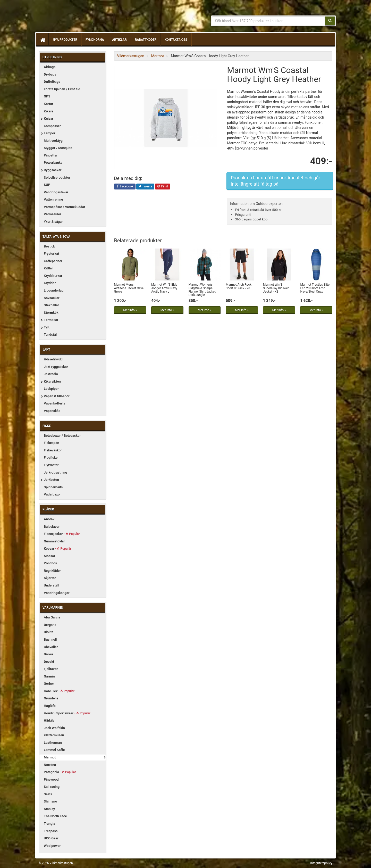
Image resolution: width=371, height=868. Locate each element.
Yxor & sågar (53, 222)
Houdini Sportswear (67, 713)
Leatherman (53, 743)
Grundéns (51, 698)
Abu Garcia (52, 617)
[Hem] (42, 40)
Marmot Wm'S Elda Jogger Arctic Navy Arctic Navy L (164, 288)
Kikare (49, 111)
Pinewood (51, 779)
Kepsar (57, 548)
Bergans (50, 625)
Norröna (50, 765)
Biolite (49, 632)
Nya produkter (65, 40)
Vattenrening (53, 199)
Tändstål (50, 334)
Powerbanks (53, 163)
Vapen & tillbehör (57, 396)
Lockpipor (51, 389)
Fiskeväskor (53, 450)
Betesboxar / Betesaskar (62, 436)
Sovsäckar (52, 298)
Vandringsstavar (56, 192)
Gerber (49, 684)
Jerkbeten (51, 480)
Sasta (48, 794)
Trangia (49, 824)
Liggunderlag (54, 290)
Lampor (50, 133)
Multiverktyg (53, 141)
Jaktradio (51, 374)
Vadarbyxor (52, 494)
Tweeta (145, 187)
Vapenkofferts (54, 403)
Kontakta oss (176, 40)
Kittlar (48, 268)
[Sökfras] (269, 21)
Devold (49, 662)
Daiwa (48, 654)
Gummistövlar (54, 541)
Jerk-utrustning (55, 472)
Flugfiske (51, 457)
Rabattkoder (146, 40)
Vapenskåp (52, 411)
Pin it (163, 187)
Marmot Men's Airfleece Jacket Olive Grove (129, 288)
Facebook (125, 187)
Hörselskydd (53, 359)
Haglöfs (50, 706)
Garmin (49, 676)
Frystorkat (51, 254)
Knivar (49, 118)
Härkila (49, 720)
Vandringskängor (57, 593)
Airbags (50, 67)
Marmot (50, 757)
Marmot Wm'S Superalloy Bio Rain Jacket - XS (276, 288)
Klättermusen (54, 735)
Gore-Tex (59, 691)
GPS (47, 96)
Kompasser (52, 126)
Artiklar (119, 40)
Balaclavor (52, 527)
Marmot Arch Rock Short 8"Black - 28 (239, 286)
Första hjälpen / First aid (62, 89)
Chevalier (51, 647)
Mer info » (130, 310)
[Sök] (330, 21)
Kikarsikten (52, 381)
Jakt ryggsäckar (56, 367)
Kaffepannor (53, 261)
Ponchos (50, 563)
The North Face (55, 816)
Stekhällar (51, 305)
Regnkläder (52, 571)
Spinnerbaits (53, 487)
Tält (47, 327)
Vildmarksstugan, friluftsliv (87, 17)
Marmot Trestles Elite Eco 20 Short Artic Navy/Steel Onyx (315, 288)
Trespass (51, 831)
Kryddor (50, 283)
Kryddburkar (53, 276)
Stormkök (51, 313)
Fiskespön (52, 443)
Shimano (50, 801)
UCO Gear (51, 838)
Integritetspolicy (321, 863)
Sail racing (52, 787)
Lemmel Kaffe (54, 750)
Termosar (51, 320)
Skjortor (50, 578)
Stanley (49, 809)
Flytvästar (51, 465)
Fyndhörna (95, 40)
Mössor (49, 556)
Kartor (48, 104)
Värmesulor (52, 214)
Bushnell (50, 639)
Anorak (49, 519)
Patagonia (60, 772)
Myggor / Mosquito (58, 148)
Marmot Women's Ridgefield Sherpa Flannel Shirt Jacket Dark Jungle (202, 290)
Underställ (52, 585)
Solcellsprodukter (57, 177)
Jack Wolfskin (54, 728)
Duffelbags (52, 82)
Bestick (49, 246)
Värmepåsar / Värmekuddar (65, 207)
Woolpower (52, 846)
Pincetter (51, 155)
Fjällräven (51, 669)
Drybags (50, 74)
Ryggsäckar (53, 170)
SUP (47, 185)
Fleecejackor (62, 534)
